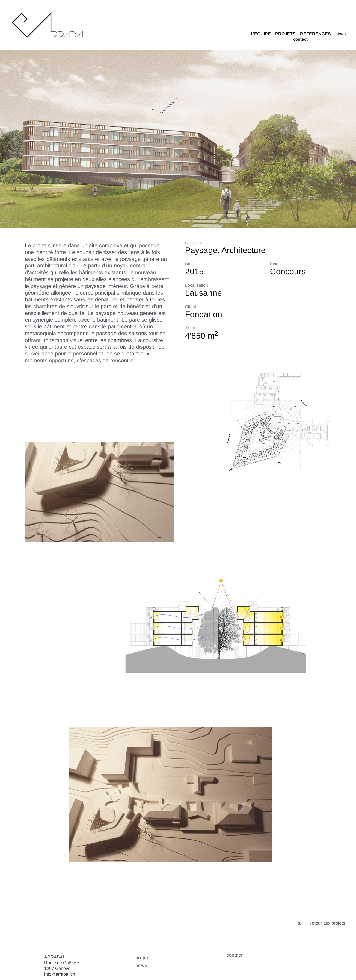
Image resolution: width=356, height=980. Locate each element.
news (340, 34)
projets (143, 958)
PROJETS (285, 34)
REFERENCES (315, 34)
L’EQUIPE (261, 34)
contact (300, 39)
